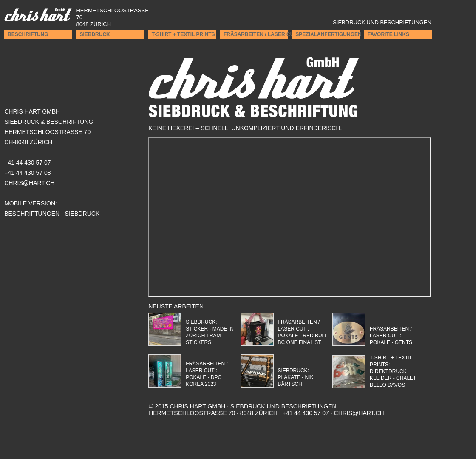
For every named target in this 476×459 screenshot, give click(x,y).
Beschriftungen (32, 214)
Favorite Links (388, 34)
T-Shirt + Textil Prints (183, 34)
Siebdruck (95, 34)
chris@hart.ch (359, 413)
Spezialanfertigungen (327, 34)
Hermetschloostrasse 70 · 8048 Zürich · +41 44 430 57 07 (243, 410)
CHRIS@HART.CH (29, 183)
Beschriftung (28, 34)
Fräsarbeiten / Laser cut (256, 34)
